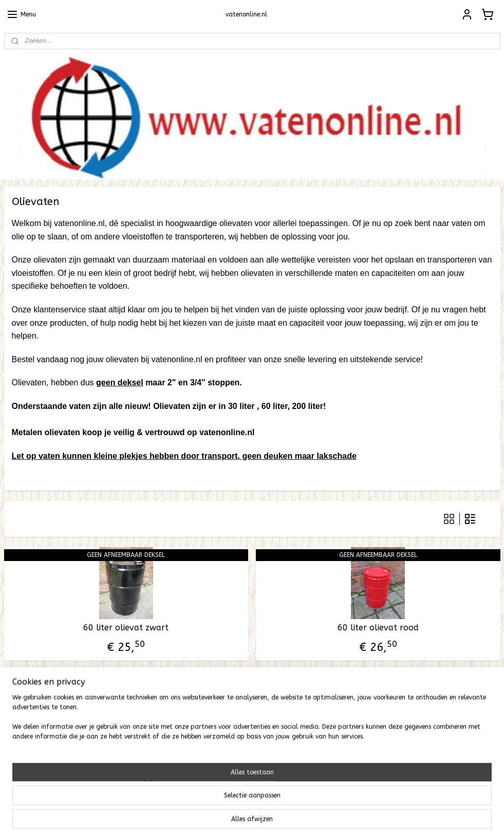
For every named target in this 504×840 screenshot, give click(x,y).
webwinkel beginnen (276, 821)
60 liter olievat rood (378, 628)
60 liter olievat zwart (126, 628)
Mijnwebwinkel (363, 821)
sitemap (220, 821)
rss (240, 821)
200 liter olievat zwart (126, 749)
